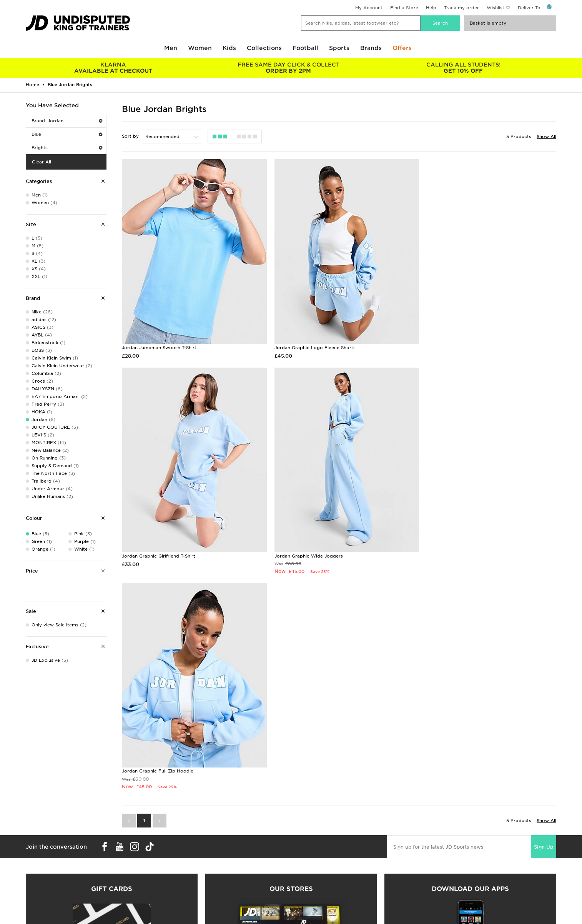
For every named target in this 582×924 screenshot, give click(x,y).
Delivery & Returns (179, 882)
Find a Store (404, 8)
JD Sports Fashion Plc (316, 891)
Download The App (48, 915)
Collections (264, 48)
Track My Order (176, 907)
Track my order (461, 8)
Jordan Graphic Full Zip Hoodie (305, 543)
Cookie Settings (442, 907)
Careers (300, 882)
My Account (369, 8)
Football (305, 48)
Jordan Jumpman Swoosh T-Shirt (159, 341)
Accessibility (438, 899)
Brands (371, 48)
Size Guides (39, 891)
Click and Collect (178, 891)
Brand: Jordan (67, 121)
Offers (402, 48)
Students (36, 882)
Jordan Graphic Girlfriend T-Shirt (453, 341)
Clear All (42, 162)
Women (200, 48)
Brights (67, 148)
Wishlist (496, 8)
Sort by (130, 136)
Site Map (433, 915)
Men (171, 48)
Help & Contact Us (180, 899)
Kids (229, 48)
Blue (67, 134)
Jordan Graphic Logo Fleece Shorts (310, 341)
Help (431, 8)
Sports (339, 48)
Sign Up (558, 618)
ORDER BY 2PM (288, 68)
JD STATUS (38, 907)
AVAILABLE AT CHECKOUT (113, 68)
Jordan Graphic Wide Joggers (156, 543)
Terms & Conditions (446, 882)
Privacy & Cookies (444, 891)
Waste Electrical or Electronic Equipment (205, 915)
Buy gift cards (112, 806)
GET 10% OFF (463, 68)
